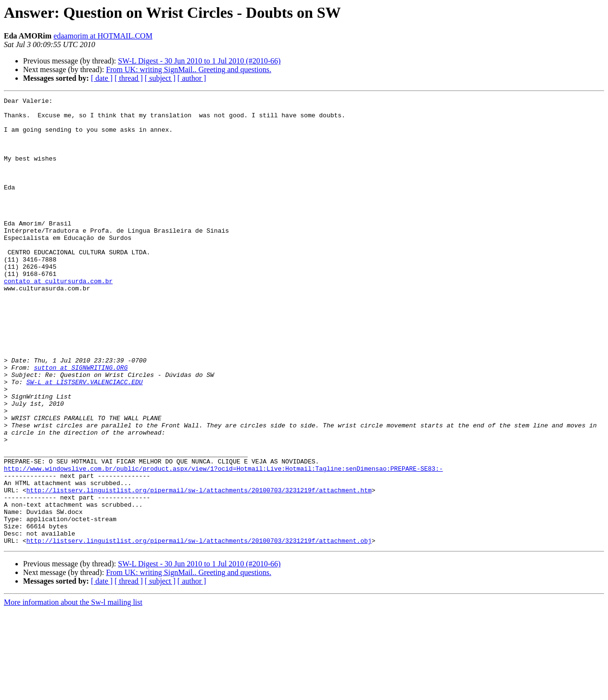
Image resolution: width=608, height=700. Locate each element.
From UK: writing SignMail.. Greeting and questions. (189, 69)
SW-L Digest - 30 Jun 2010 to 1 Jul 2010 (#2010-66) (199, 61)
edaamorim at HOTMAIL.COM (103, 36)
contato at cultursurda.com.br (58, 318)
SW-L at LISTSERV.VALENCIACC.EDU (85, 439)
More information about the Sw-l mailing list (73, 692)
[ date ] (102, 78)
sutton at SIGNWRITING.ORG (81, 422)
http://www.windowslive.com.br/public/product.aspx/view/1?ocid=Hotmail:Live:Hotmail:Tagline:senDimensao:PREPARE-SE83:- (223, 543)
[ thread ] (129, 78)
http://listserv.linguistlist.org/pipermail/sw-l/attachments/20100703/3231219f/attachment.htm (199, 569)
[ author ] (192, 78)
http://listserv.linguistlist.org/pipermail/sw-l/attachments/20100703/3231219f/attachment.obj (199, 630)
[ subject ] (160, 78)
